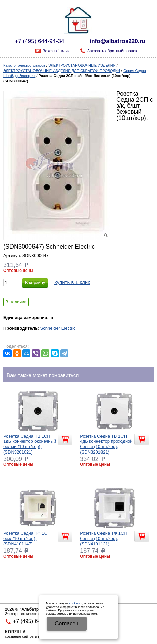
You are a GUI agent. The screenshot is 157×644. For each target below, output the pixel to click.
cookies (75, 603)
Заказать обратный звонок (112, 51)
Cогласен (67, 624)
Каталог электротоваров (24, 65)
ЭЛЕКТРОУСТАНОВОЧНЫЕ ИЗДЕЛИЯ (82, 65)
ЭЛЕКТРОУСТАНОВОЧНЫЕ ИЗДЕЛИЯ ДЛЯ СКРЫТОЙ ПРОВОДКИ (62, 71)
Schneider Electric (58, 328)
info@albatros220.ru (118, 41)
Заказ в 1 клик (56, 51)
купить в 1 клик (72, 282)
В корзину (35, 282)
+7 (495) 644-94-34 (39, 41)
